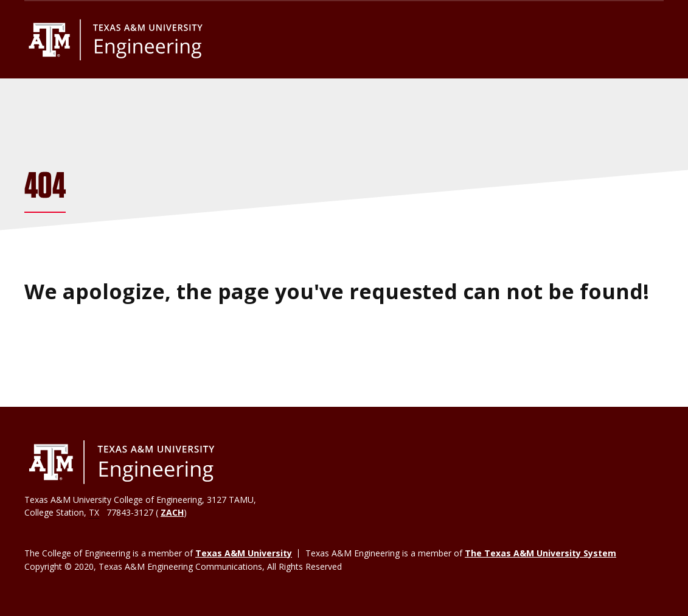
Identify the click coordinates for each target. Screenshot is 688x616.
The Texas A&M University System (540, 553)
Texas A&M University (244, 553)
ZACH (172, 512)
